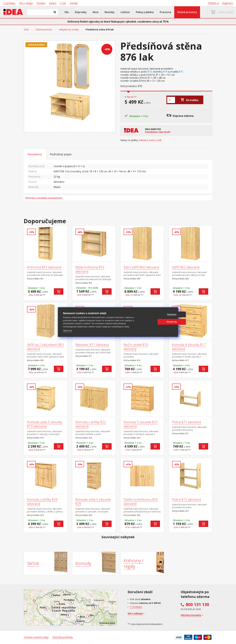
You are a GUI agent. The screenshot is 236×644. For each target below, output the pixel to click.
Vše (67, 12)
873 (150, 72)
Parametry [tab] (35, 154)
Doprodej (81, 12)
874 (165, 72)
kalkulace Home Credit (150, 140)
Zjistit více (68, 331)
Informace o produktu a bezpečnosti (44, 198)
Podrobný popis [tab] (61, 154)
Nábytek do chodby (69, 30)
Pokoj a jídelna (145, 12)
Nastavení (158, 314)
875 (181, 72)
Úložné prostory (187, 12)
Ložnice (125, 12)
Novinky (110, 12)
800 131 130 (197, 604)
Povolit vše (158, 322)
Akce (96, 12)
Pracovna (165, 12)
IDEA (26, 30)
